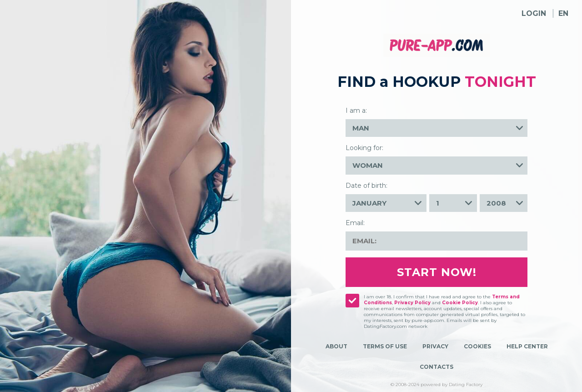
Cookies (477, 346)
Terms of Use (385, 346)
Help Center (527, 346)
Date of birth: (366, 186)
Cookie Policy (460, 303)
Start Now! (437, 272)
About (336, 346)
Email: (355, 223)
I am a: (356, 111)
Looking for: (364, 148)
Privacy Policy (412, 303)
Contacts (436, 367)
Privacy (435, 346)
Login (534, 13)
